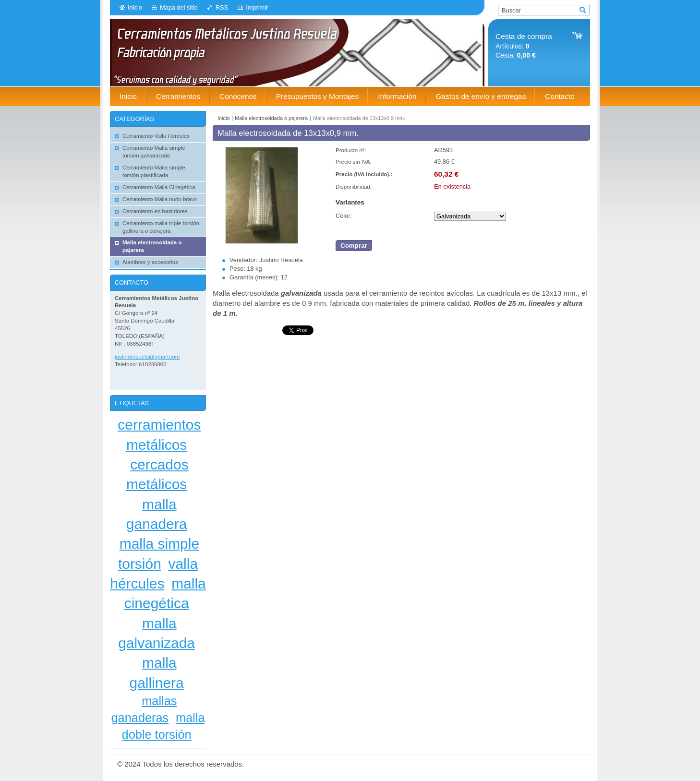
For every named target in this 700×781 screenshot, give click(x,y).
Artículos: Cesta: (524, 46)
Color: (344, 216)
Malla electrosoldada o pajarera (271, 118)
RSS (222, 7)
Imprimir (257, 7)
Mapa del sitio (179, 7)
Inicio (135, 7)
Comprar (354, 246)
